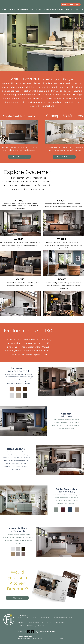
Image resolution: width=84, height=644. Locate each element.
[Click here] (17, 598)
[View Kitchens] (19, 157)
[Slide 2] (41, 68)
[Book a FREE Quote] (71, 5)
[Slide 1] (39, 68)
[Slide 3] (43, 68)
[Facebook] (33, 632)
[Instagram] (29, 632)
